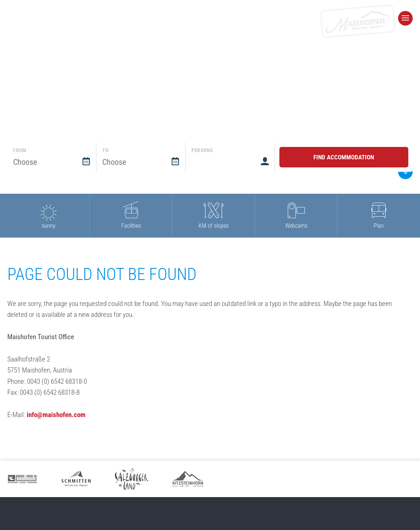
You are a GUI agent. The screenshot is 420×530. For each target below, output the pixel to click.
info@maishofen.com (56, 415)
